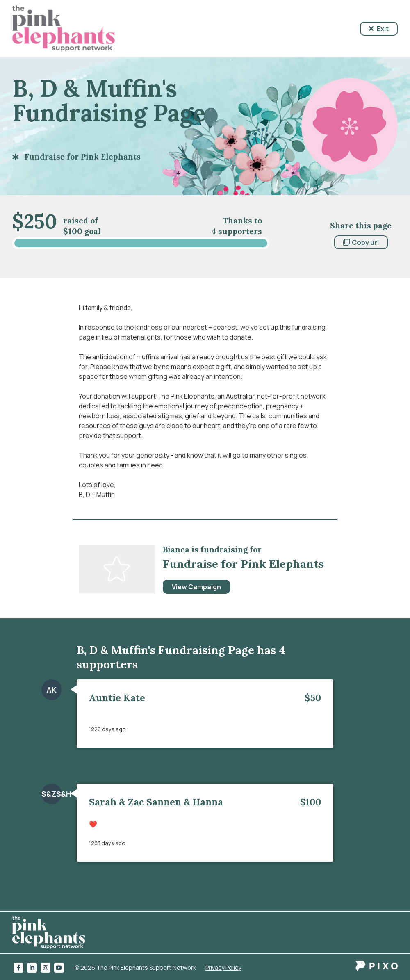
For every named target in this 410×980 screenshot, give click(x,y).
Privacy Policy (223, 967)
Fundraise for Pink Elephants (83, 157)
